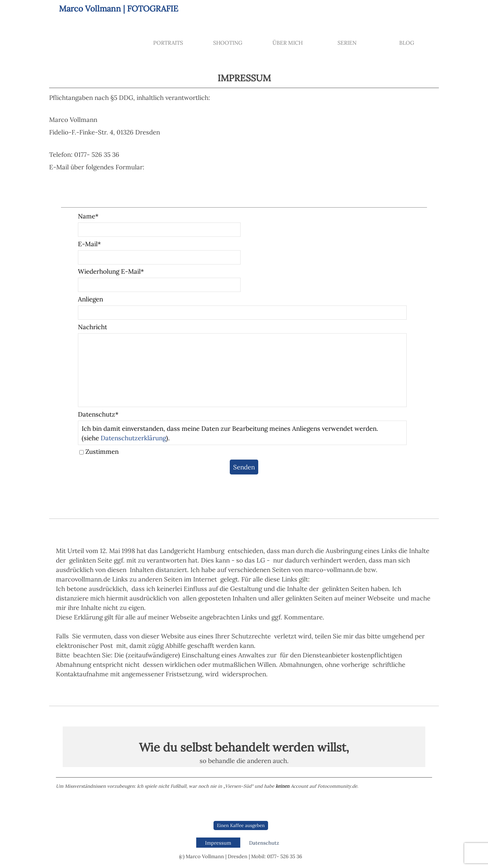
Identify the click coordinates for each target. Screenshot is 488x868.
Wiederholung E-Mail (111, 271)
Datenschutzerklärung (133, 438)
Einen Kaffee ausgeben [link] (241, 825)
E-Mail (89, 244)
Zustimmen (102, 451)
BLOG (407, 43)
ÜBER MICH (288, 43)
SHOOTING (228, 43)
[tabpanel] (244, 122)
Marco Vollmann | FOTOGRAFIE (119, 9)
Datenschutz (264, 843)
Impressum (218, 843)
